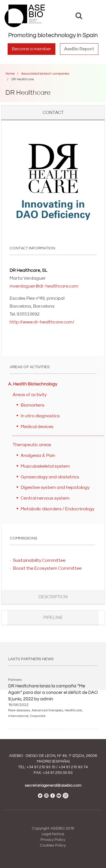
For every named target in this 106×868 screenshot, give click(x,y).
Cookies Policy (53, 845)
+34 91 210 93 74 (73, 767)
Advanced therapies (47, 710)
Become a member (32, 49)
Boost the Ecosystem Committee (47, 568)
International (18, 716)
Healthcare (73, 710)
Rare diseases (19, 710)
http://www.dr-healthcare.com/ (42, 322)
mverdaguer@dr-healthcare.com (44, 286)
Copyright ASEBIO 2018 (53, 828)
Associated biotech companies (45, 74)
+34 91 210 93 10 (41, 767)
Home (10, 74)
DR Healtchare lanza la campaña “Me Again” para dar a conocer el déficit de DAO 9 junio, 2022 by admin (53, 692)
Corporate (38, 716)
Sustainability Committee (39, 560)
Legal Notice (53, 834)
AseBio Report (79, 49)
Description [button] (53, 597)
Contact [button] (53, 113)
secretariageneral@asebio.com (53, 785)
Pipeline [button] (53, 617)
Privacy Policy (53, 840)
